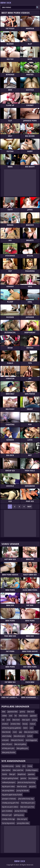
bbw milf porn (7, 744)
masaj (30, 766)
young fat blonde (23, 791)
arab (8, 720)
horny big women (8, 823)
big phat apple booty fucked (12, 795)
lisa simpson (33, 778)
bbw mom (16, 720)
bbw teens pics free (27, 807)
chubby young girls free (10, 803)
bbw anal (31, 712)
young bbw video (23, 823)
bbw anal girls (22, 819)
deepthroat (22, 774)
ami (24, 766)
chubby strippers (32, 770)
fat (16, 716)
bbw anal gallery (20, 744)
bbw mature (23, 716)
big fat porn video (8, 786)
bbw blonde (6, 732)
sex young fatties (8, 791)
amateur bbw (15, 724)
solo (31, 728)
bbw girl (12, 774)
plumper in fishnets (9, 799)
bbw (4, 712)
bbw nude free (18, 770)
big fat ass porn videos (10, 807)
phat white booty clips (26, 799)
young (34, 720)
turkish (30, 736)
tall (3, 720)
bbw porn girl (7, 815)
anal (11, 716)
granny (22, 712)
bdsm (25, 728)
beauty (25, 724)
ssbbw (4, 716)
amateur (5, 724)
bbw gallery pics (22, 748)
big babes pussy (8, 766)
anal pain (5, 740)
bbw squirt (26, 720)
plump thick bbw (21, 811)
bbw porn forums (17, 740)
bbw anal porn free (31, 732)
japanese (33, 716)
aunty (18, 766)
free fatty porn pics (28, 803)
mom (15, 732)
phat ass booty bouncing (26, 782)
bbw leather (6, 770)
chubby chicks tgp (8, 819)
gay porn (32, 786)
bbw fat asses (22, 786)
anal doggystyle (31, 740)
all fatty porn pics (8, 748)
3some (4, 774)
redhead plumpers (9, 782)
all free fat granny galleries (11, 728)
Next (29, 507)
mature (33, 724)
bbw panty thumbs (9, 752)
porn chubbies (7, 811)
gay (20, 732)
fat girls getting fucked (10, 778)
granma (23, 778)
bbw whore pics (19, 736)
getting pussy (19, 815)
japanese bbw (13, 712)
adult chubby (7, 736)
